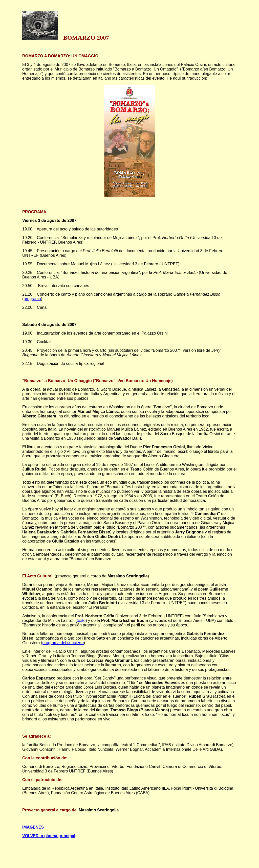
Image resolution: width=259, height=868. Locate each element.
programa (32, 299)
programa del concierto (63, 643)
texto (81, 620)
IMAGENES (33, 827)
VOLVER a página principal (49, 836)
